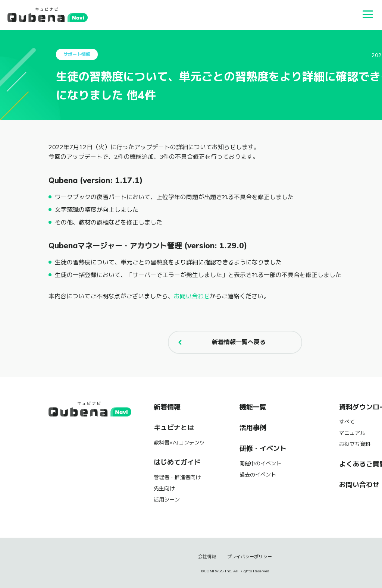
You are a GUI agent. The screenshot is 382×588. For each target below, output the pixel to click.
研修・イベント (263, 449)
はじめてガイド (177, 462)
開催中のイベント (260, 463)
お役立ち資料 (355, 444)
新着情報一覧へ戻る (220, 342)
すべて (347, 422)
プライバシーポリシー (250, 557)
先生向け (164, 488)
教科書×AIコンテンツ (179, 443)
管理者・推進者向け (177, 477)
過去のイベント (258, 475)
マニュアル (352, 433)
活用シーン (167, 500)
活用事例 (253, 428)
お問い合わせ (192, 296)
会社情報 (207, 557)
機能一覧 (253, 407)
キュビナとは (174, 428)
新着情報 (167, 407)
